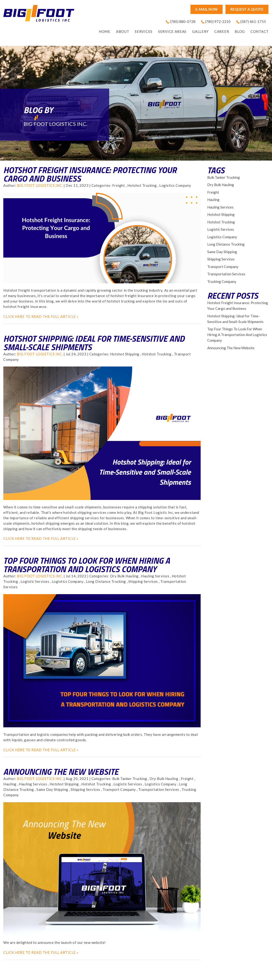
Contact (260, 31)
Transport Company (119, 789)
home (105, 31)
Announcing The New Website (61, 772)
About (123, 31)
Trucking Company (222, 281)
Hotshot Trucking (142, 185)
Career (222, 31)
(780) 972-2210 (218, 21)
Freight (119, 185)
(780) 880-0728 (183, 21)
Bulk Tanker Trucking (130, 779)
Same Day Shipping (52, 789)
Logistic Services (35, 581)
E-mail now (207, 9)
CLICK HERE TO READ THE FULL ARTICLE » (41, 316)
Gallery (200, 31)
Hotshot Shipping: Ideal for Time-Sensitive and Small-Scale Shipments (94, 343)
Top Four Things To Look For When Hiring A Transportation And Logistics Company (87, 565)
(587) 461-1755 (253, 21)
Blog (240, 31)
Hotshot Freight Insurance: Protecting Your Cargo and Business (90, 174)
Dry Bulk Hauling (124, 576)
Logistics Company (175, 185)
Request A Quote (247, 9)
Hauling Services (155, 576)
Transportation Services (159, 789)
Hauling (10, 784)
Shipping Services (143, 581)
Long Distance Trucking (106, 581)
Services (144, 31)
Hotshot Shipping (125, 354)
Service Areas (172, 31)
